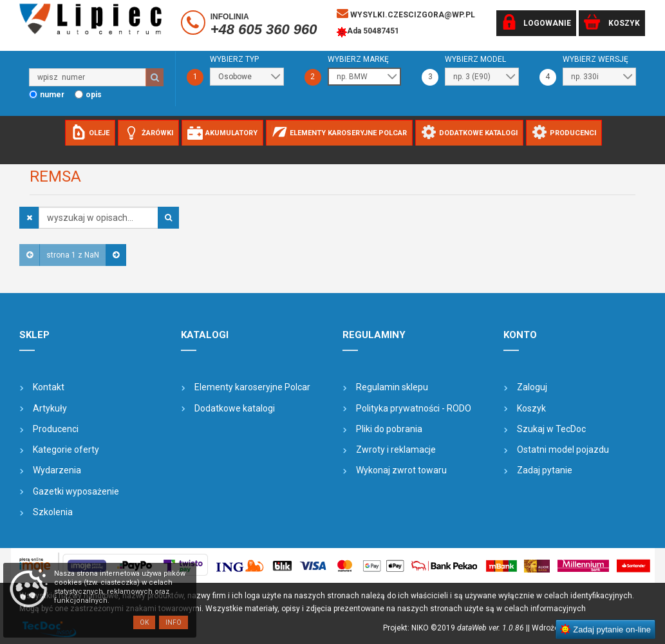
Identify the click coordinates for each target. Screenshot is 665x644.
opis (94, 95)
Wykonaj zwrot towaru (401, 470)
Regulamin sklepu (392, 387)
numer (52, 95)
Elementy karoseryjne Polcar (252, 387)
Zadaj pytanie (545, 470)
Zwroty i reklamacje (396, 450)
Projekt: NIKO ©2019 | (455, 628)
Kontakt (49, 387)
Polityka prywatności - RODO (414, 408)
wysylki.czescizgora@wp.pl (406, 14)
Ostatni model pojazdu (563, 450)
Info (173, 622)
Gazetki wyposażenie (76, 491)
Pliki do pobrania (389, 429)
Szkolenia (53, 512)
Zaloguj (532, 387)
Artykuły (50, 408)
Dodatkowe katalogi (235, 408)
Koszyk (531, 408)
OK (144, 622)
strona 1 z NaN (73, 255)
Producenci (56, 429)
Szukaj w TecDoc (551, 429)
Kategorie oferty (66, 450)
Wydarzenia (57, 470)
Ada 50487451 (368, 32)
